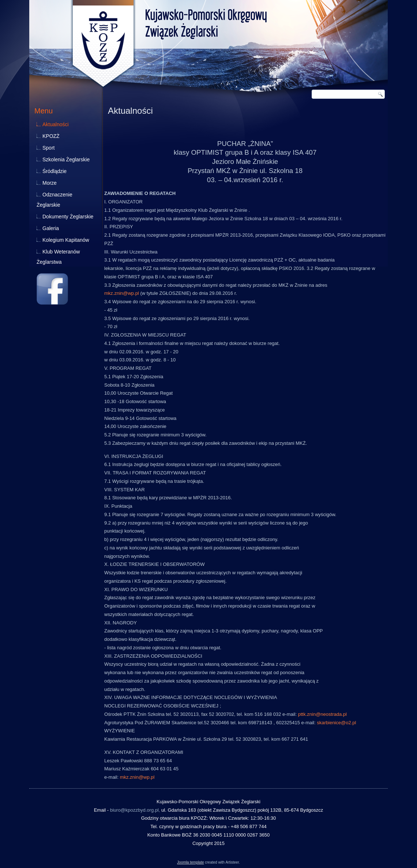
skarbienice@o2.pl (336, 723)
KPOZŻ (51, 136)
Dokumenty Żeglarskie (68, 217)
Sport (48, 148)
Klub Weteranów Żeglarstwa (58, 257)
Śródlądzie (55, 171)
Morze (50, 183)
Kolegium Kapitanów (66, 240)
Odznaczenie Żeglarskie (55, 200)
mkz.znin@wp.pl (122, 293)
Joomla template (190, 862)
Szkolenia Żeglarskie (66, 159)
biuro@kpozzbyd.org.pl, (135, 810)
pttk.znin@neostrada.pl (322, 714)
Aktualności (56, 124)
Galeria (51, 228)
